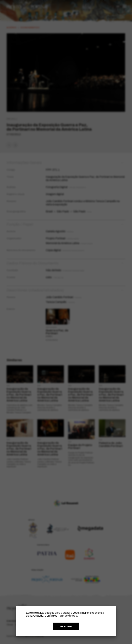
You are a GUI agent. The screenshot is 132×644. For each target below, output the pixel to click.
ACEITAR (66, 627)
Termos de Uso (67, 616)
